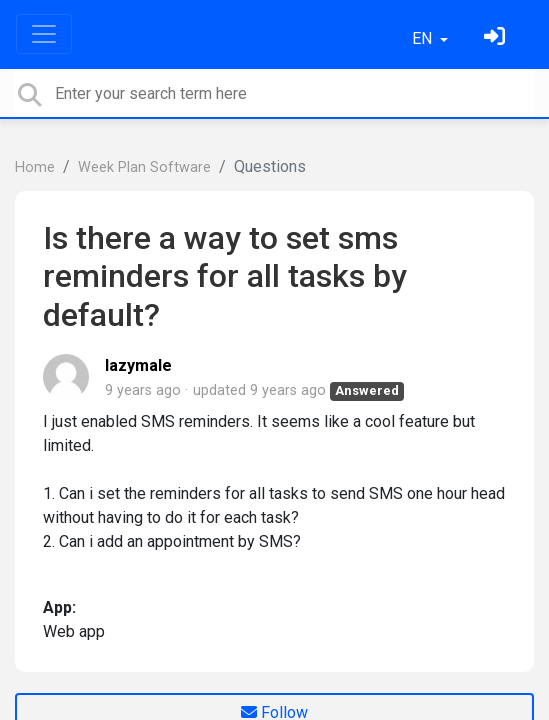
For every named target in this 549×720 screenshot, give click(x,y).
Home (35, 167)
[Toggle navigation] (44, 34)
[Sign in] (497, 38)
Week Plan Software (144, 167)
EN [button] (424, 38)
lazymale (138, 365)
